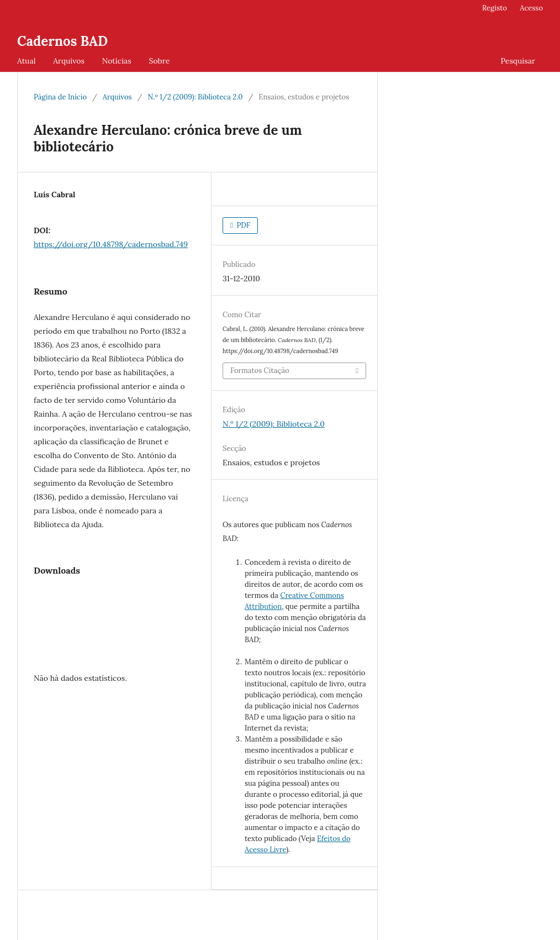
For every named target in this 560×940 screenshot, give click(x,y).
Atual (26, 61)
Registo (495, 8)
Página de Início (60, 97)
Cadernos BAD (62, 41)
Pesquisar (518, 61)
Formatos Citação (260, 371)
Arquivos (69, 61)
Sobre (159, 61)
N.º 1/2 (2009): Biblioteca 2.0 (195, 97)
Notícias (117, 61)
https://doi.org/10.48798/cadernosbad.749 (111, 244)
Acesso (531, 8)
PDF (242, 225)
